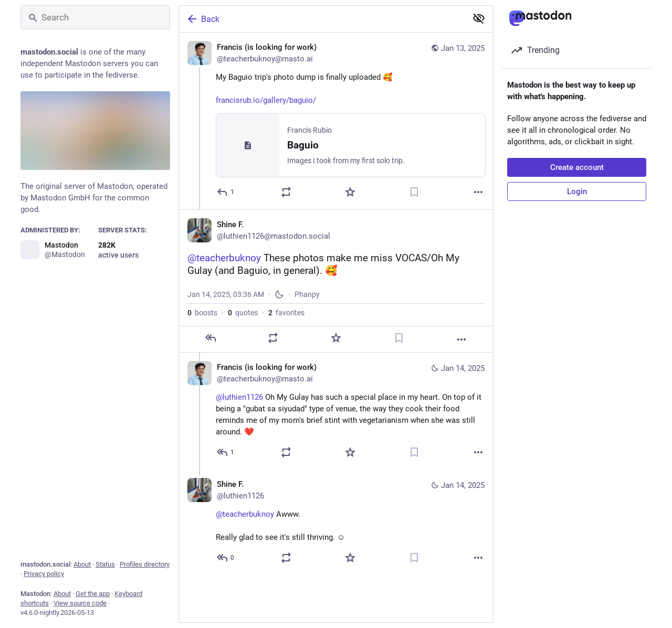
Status (105, 564)
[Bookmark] (414, 193)
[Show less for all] (479, 18)
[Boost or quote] (286, 193)
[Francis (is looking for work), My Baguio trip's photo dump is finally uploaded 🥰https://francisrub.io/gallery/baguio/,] (336, 121)
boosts (202, 314)
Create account (577, 167)
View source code (80, 603)
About (82, 564)
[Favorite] (350, 193)
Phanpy (307, 295)
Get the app (93, 594)
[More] (478, 193)
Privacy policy (44, 574)
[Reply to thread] (226, 454)
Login (577, 191)
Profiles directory (145, 564)
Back (203, 19)
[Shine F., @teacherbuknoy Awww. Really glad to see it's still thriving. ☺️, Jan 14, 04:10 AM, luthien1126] (336, 524)
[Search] (95, 17)
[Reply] (226, 193)
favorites (286, 314)
